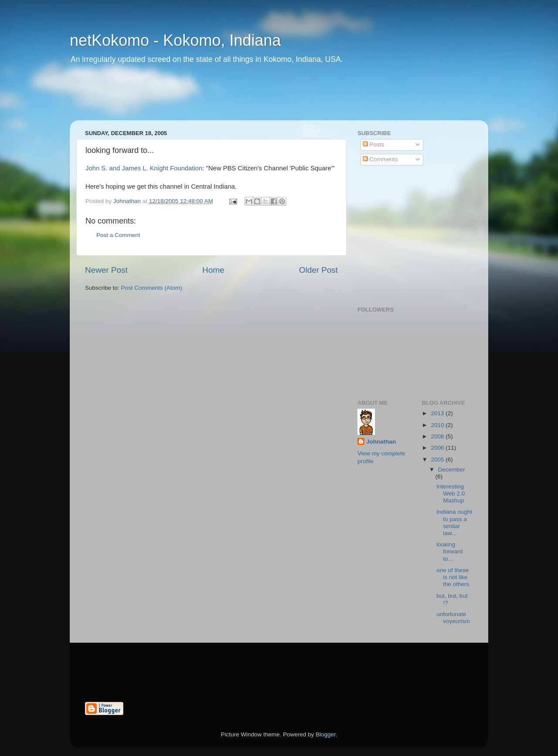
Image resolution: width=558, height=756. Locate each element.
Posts (374, 144)
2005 (438, 459)
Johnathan (381, 442)
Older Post (318, 270)
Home (213, 270)
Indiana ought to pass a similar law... (454, 522)
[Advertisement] (237, 98)
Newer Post (106, 270)
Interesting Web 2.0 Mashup (451, 493)
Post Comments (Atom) (152, 288)
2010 (438, 425)
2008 (438, 436)
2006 (438, 448)
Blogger (326, 734)
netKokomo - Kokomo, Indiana (175, 40)
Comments (380, 159)
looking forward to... (449, 551)
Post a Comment (118, 235)
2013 (438, 413)
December (452, 470)
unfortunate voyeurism (453, 618)
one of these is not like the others (453, 577)
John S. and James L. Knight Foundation (144, 168)
